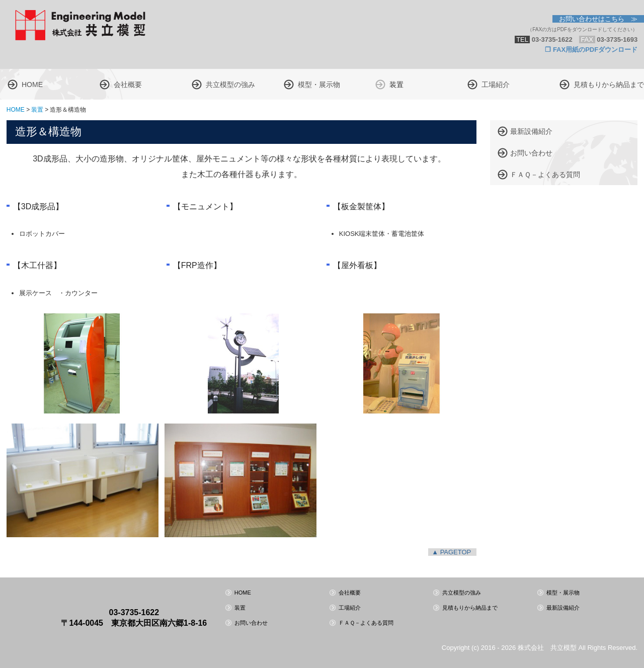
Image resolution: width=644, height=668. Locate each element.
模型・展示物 (319, 85)
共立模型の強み (230, 85)
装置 (396, 85)
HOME (32, 85)
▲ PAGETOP (451, 552)
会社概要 (128, 85)
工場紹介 (496, 85)
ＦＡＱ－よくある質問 (545, 175)
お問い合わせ (531, 153)
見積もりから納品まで (609, 85)
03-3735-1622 (134, 612)
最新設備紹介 (531, 131)
